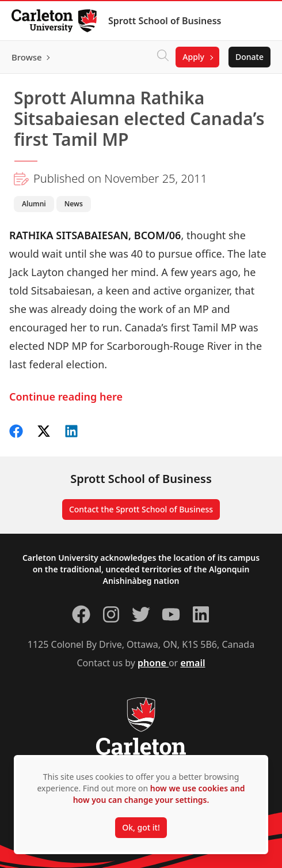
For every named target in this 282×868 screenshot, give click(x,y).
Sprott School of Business (165, 21)
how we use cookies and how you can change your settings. (159, 794)
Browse (27, 57)
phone (153, 663)
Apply (193, 57)
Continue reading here (66, 397)
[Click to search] (163, 57)
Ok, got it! (141, 827)
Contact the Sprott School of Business (141, 509)
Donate (249, 57)
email (193, 663)
